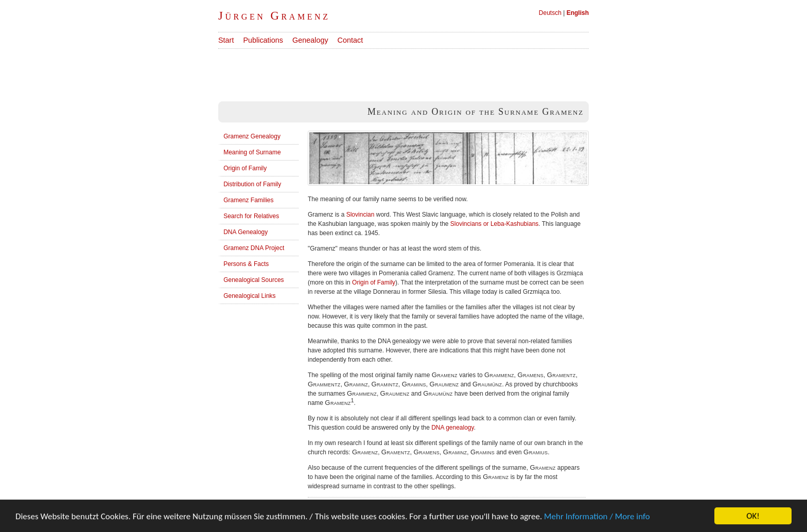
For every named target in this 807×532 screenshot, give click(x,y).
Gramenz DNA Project (254, 248)
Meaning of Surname (252, 152)
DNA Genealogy (245, 232)
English (578, 13)
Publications (263, 40)
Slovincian (361, 215)
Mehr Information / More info (597, 517)
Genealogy (310, 40)
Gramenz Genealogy (252, 136)
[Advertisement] (406, 72)
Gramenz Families (248, 200)
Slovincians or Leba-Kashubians (494, 224)
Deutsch (550, 13)
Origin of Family (245, 168)
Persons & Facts (246, 264)
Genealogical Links (249, 296)
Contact (350, 40)
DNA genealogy (453, 428)
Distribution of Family (252, 184)
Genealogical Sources (253, 280)
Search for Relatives (251, 216)
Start (226, 40)
